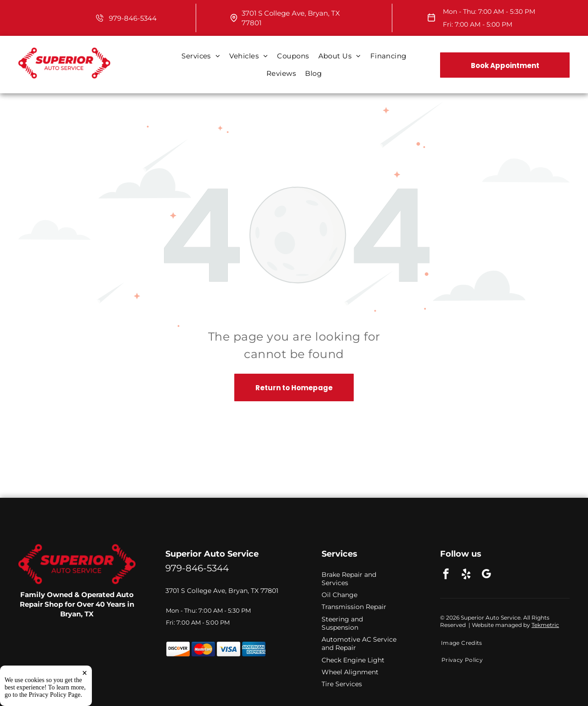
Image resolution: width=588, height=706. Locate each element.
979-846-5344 (133, 18)
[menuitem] (201, 56)
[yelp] (466, 575)
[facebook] (446, 575)
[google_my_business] (486, 575)
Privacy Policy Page (55, 695)
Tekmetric (545, 625)
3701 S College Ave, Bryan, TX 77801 (222, 591)
